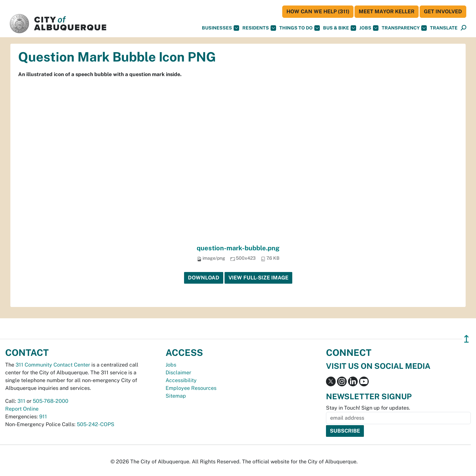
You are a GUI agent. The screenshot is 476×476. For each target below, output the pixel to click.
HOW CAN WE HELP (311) (318, 11)
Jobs (369, 28)
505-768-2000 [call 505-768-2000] (51, 401)
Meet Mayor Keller (387, 11)
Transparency (404, 28)
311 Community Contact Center (53, 365)
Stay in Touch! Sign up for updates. (368, 408)
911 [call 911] (43, 417)
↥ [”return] (466, 339)
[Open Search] (464, 28)
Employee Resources (191, 388)
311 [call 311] (21, 401)
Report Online (22, 409)
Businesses (221, 28)
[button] (444, 28)
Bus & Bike (340, 28)
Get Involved (443, 11)
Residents (259, 28)
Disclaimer (178, 373)
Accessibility (181, 380)
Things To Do (300, 28)
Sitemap (176, 396)
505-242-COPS (96, 424)
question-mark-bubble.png (238, 248)
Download (204, 278)
